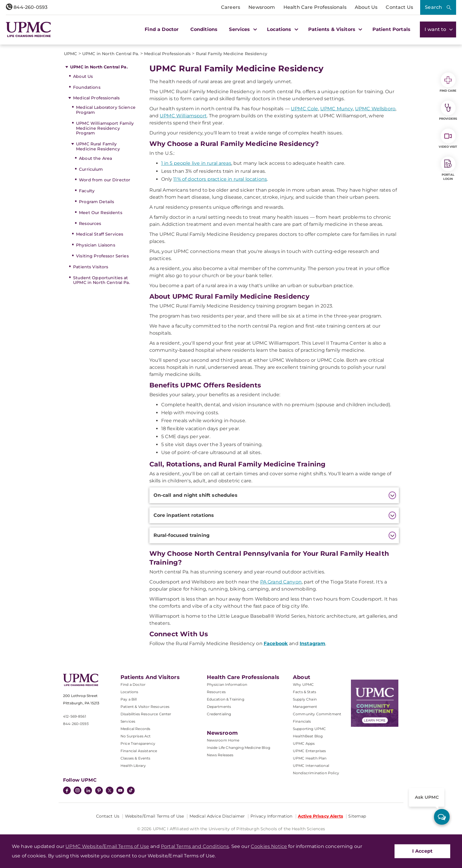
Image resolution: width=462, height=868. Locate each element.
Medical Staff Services (100, 234)
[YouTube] (120, 791)
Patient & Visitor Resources (145, 707)
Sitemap (357, 816)
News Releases (220, 755)
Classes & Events (136, 758)
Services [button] (242, 29)
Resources (90, 223)
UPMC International (311, 766)
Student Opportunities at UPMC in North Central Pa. (102, 280)
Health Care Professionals (315, 7)
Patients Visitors (91, 267)
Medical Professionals (96, 98)
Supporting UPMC (309, 729)
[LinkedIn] (88, 791)
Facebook (276, 643)
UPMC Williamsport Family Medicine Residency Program (105, 128)
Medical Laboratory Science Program (106, 110)
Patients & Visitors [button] (334, 29)
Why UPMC (303, 684)
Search (433, 7)
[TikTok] (131, 790)
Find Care (448, 83)
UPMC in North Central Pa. (99, 67)
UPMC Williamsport (183, 116)
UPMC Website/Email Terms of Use (107, 846)
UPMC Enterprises (310, 751)
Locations (129, 692)
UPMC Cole (304, 109)
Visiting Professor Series (102, 256)
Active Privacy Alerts (320, 816)
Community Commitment (317, 714)
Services (128, 721)
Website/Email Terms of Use (155, 816)
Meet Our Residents (101, 213)
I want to (438, 29)
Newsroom (262, 7)
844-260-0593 (27, 7)
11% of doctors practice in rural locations (220, 179)
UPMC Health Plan (310, 758)
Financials (302, 721)
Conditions (204, 29)
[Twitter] (110, 790)
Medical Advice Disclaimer (217, 816)
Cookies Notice (269, 846)
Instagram (312, 643)
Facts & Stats (305, 692)
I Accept (422, 851)
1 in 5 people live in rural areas (196, 163)
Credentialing (219, 714)
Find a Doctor (162, 29)
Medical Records (135, 729)
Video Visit (448, 139)
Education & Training (226, 699)
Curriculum (91, 169)
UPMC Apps (304, 743)
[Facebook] (67, 791)
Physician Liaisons (96, 245)
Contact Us (399, 7)
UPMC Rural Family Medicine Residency (98, 146)
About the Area (95, 158)
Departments (219, 707)
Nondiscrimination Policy (316, 773)
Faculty (87, 191)
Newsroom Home (223, 740)
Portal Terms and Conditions (195, 846)
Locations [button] (282, 29)
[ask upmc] (442, 817)
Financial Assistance (139, 751)
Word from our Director (105, 180)
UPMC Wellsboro (375, 109)
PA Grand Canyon (281, 582)
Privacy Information (272, 816)
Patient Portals (391, 29)
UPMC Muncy (337, 109)
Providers (448, 111)
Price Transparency (138, 743)
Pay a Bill (129, 699)
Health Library (133, 766)
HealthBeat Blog (308, 736)
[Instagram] (77, 791)
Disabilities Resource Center (146, 714)
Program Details (96, 202)
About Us (366, 7)
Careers (231, 7)
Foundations (87, 87)
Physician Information (227, 684)
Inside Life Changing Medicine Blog (239, 748)
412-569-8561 (75, 716)
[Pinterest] (99, 791)
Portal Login (448, 169)
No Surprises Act (136, 736)
